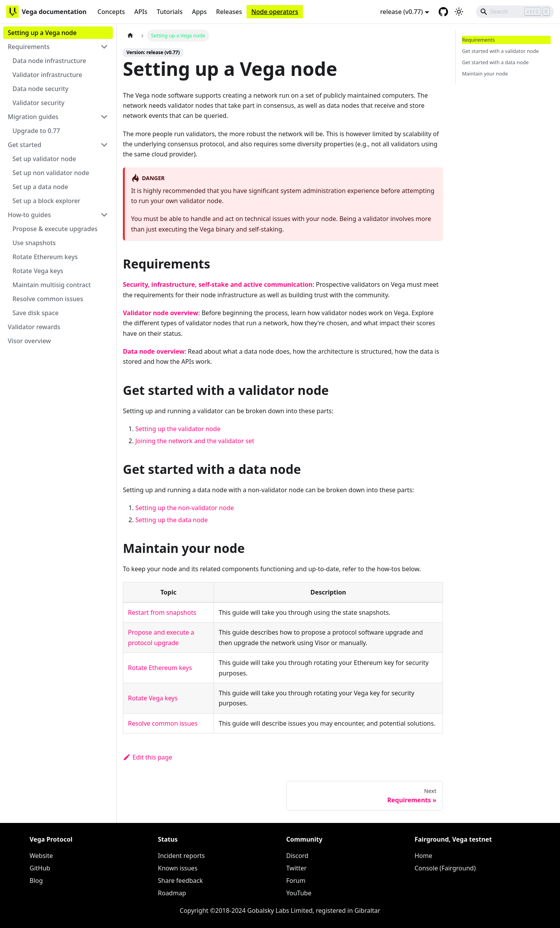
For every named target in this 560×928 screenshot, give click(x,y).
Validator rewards (34, 327)
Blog (36, 881)
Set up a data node (40, 187)
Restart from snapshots (162, 612)
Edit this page (148, 757)
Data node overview (154, 351)
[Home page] (130, 36)
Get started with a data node (495, 62)
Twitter (296, 868)
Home (423, 856)
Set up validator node (44, 159)
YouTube (299, 893)
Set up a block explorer (46, 201)
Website (41, 856)
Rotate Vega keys (38, 271)
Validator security (38, 103)
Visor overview (29, 341)
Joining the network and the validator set (195, 441)
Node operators (275, 12)
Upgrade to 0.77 (36, 131)
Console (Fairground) (445, 868)
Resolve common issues (48, 299)
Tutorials (170, 12)
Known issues (178, 868)
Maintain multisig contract (52, 285)
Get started (24, 145)
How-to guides (29, 215)
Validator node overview (161, 313)
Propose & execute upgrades (55, 229)
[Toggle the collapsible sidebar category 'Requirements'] (104, 47)
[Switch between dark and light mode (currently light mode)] (459, 12)
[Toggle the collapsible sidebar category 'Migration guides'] (104, 117)
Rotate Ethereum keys (45, 257)
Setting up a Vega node (42, 33)
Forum (296, 881)
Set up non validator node (51, 173)
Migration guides (33, 117)
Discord (297, 856)
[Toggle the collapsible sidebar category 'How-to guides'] (104, 215)
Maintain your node (485, 74)
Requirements (29, 47)
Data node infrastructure (49, 61)
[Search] (515, 12)
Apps (199, 12)
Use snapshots (34, 243)
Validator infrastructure (47, 75)
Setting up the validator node (178, 429)
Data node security (40, 89)
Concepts (111, 12)
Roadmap (172, 893)
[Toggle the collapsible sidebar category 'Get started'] (104, 145)
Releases (229, 12)
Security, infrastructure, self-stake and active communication (218, 284)
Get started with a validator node (500, 51)
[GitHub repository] (443, 12)
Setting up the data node (171, 520)
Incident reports (181, 856)
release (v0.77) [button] (402, 12)
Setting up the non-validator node (185, 508)
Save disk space (36, 313)
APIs (141, 12)
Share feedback (180, 881)
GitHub (40, 868)
